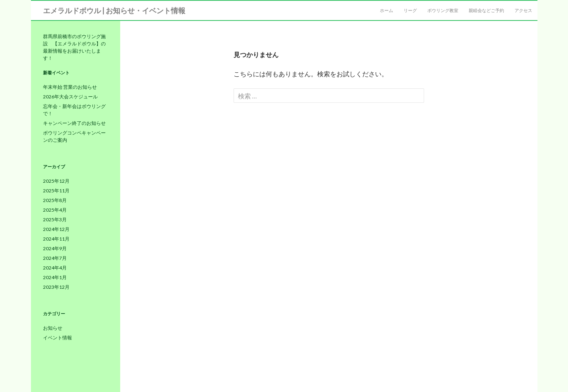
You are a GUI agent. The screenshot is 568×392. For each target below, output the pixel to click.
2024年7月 (55, 258)
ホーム (387, 10)
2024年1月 (55, 277)
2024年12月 (56, 229)
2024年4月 (55, 268)
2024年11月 (56, 239)
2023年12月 (56, 287)
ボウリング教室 (443, 10)
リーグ (410, 10)
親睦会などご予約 (486, 10)
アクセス (523, 10)
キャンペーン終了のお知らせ (74, 123)
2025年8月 (55, 200)
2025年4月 (55, 210)
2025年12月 (56, 181)
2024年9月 (55, 248)
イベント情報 (57, 338)
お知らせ (53, 328)
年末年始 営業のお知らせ (70, 87)
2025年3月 (55, 219)
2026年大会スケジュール (70, 97)
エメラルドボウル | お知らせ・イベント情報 (114, 10)
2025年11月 (56, 191)
